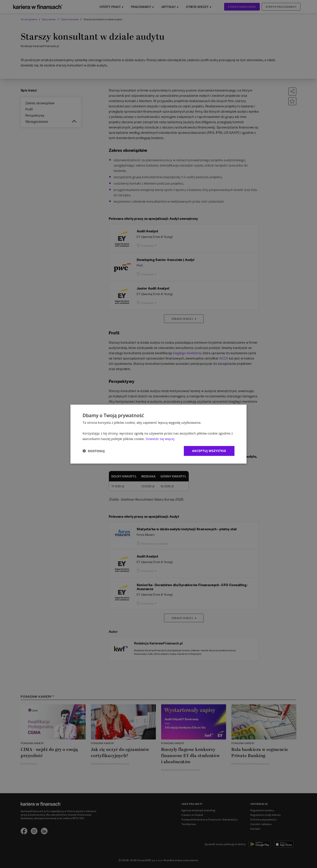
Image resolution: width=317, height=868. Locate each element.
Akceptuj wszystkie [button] (209, 451)
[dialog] (158, 434)
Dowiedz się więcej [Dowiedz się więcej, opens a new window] (160, 439)
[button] (94, 451)
